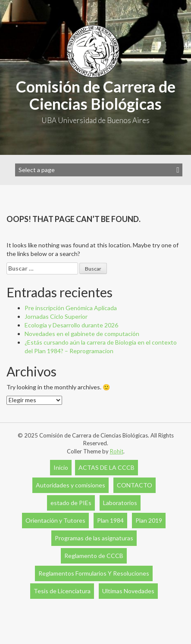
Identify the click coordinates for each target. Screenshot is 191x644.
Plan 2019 (149, 520)
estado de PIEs (71, 503)
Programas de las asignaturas (94, 538)
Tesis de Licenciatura (62, 591)
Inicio (61, 467)
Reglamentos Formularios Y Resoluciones (94, 573)
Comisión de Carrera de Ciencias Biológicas (96, 95)
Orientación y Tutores (55, 520)
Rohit (117, 451)
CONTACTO (135, 485)
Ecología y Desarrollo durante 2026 (71, 325)
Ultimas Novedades (128, 591)
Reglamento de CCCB (94, 556)
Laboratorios (120, 503)
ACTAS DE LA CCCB (106, 467)
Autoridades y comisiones (70, 485)
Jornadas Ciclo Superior (56, 316)
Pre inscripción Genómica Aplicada (71, 308)
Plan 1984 (110, 520)
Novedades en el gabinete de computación (82, 334)
